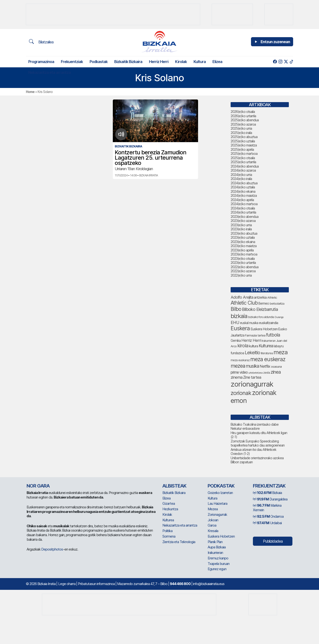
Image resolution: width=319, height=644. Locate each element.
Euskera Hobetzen (221, 536)
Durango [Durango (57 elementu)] (279, 317)
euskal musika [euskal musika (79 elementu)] (249, 323)
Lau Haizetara (217, 503)
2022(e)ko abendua (245, 267)
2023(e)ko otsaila (243, 258)
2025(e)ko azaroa (243, 124)
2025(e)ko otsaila (243, 158)
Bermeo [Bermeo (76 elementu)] (264, 303)
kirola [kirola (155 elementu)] (243, 346)
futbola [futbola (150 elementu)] (273, 335)
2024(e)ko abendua (245, 166)
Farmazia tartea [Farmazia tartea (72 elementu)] (255, 335)
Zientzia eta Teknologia (179, 542)
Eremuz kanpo (218, 558)
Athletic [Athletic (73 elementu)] (272, 297)
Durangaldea (270, 499)
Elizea (217, 62)
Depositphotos (52, 549)
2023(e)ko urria (241, 225)
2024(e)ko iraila (241, 179)
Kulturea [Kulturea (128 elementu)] (266, 346)
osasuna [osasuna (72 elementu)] (276, 367)
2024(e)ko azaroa (243, 170)
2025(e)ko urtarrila (243, 162)
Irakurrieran (215, 553)
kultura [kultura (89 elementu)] (253, 346)
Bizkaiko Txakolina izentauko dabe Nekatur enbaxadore (255, 426)
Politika (167, 531)
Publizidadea (273, 541)
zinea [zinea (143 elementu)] (276, 372)
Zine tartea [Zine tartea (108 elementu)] (252, 377)
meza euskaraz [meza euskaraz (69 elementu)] (240, 360)
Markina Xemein (267, 508)
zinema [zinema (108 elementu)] (236, 377)
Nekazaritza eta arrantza (49, 72)
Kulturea (168, 520)
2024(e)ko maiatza (244, 195)
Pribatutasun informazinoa (96, 584)
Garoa (212, 525)
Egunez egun (217, 569)
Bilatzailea (41, 42)
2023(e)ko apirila (242, 250)
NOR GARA (38, 486)
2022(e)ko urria (241, 275)
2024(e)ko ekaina (243, 191)
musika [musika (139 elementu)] (252, 366)
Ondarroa (268, 516)
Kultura (200, 62)
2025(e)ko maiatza (244, 145)
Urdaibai (267, 523)
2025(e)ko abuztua (244, 137)
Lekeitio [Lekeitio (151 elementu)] (252, 353)
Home (30, 92)
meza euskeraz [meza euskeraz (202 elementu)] (268, 359)
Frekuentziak (72, 62)
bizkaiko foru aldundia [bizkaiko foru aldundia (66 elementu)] (261, 317)
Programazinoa (41, 62)
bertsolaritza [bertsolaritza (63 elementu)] (277, 304)
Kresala (213, 531)
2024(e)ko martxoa (244, 204)
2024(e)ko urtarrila (243, 212)
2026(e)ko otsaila (243, 112)
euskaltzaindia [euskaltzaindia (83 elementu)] (268, 323)
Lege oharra (67, 584)
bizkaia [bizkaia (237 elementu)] (239, 316)
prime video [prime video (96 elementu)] (239, 372)
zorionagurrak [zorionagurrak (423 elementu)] (252, 384)
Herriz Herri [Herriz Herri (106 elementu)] (251, 340)
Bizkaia (267, 493)
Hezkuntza (170, 509)
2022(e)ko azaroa (243, 271)
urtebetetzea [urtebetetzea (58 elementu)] (255, 373)
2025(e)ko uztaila (243, 141)
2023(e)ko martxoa (244, 254)
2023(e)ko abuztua (244, 233)
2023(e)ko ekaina (243, 242)
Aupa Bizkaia (217, 547)
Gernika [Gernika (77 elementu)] (236, 341)
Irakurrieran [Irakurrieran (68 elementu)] (269, 341)
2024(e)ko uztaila (243, 187)
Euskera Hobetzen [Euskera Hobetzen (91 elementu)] (264, 329)
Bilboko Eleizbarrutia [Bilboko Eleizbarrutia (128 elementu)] (260, 309)
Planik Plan (215, 542)
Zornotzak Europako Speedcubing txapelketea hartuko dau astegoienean (258, 443)
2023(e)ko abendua (245, 217)
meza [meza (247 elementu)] (281, 352)
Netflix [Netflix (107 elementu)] (265, 366)
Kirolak (181, 62)
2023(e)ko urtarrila (243, 263)
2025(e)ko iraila (241, 133)
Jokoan (213, 520)
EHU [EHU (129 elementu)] (235, 322)
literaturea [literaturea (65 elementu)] (267, 353)
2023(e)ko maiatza (244, 246)
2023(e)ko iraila (241, 229)
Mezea (213, 509)
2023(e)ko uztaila (243, 237)
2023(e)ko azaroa (243, 221)
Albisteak (174, 486)
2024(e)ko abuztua (244, 183)
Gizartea (169, 503)
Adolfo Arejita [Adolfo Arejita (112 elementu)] (242, 297)
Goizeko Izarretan (220, 493)
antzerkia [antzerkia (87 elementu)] (260, 297)
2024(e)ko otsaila (243, 208)
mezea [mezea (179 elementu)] (238, 366)
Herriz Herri (159, 62)
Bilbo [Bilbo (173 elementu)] (236, 309)
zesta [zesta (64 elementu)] (267, 373)
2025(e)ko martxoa (244, 154)
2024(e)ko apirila (242, 200)
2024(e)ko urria (241, 175)
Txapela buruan (219, 564)
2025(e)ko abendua (245, 120)
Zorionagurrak (217, 514)
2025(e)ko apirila (242, 149)
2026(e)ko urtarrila (243, 116)
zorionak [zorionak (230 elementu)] (241, 393)
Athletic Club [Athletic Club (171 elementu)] (244, 303)
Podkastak (99, 62)
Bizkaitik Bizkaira (128, 62)
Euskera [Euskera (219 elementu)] (240, 328)
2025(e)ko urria (241, 128)
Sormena (169, 536)
